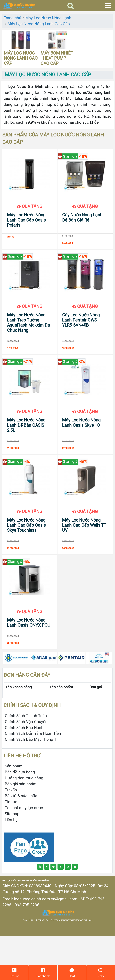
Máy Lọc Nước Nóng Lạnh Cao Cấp (39, 24)
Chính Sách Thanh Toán (26, 760)
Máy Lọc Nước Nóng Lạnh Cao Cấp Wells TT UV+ (84, 561)
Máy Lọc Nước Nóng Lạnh (48, 18)
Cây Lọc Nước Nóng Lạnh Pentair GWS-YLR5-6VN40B (81, 338)
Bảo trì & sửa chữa (21, 840)
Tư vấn (11, 834)
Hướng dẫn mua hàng (24, 822)
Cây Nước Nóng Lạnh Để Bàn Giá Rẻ (82, 226)
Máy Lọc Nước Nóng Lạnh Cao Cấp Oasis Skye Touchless (26, 561)
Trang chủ (12, 18)
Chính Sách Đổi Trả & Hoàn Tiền (33, 778)
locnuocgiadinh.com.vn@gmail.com (46, 943)
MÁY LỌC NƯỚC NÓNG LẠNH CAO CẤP (21, 58)
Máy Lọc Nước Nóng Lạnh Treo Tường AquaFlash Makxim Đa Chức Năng (28, 340)
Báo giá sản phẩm (21, 828)
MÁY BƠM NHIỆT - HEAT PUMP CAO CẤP (57, 58)
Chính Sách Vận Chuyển (26, 766)
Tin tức (11, 846)
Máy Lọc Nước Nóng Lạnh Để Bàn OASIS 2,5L (26, 452)
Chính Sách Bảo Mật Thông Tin (32, 784)
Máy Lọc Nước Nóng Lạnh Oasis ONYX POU (29, 667)
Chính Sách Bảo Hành (24, 772)
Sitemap (12, 858)
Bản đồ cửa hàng (20, 816)
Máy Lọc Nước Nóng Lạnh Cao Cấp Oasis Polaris (26, 229)
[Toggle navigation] (71, 6)
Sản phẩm (14, 810)
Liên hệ (11, 864)
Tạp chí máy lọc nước (24, 852)
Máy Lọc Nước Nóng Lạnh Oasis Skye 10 (81, 449)
